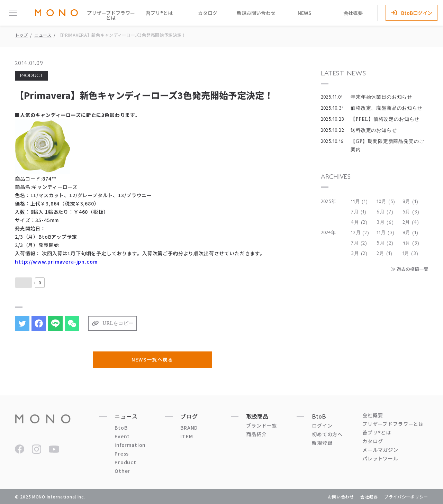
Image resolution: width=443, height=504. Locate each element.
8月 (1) (410, 202)
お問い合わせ (341, 497)
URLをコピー (118, 323)
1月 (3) (410, 254)
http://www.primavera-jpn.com (56, 262)
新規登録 (322, 443)
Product (125, 462)
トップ (21, 35)
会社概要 (353, 13)
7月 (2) (359, 243)
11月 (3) (386, 233)
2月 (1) (384, 254)
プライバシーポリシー (406, 497)
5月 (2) (385, 243)
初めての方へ (327, 434)
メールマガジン (380, 450)
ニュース (43, 35)
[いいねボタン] (24, 283)
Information (130, 445)
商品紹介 (256, 434)
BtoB (121, 428)
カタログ (208, 13)
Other (122, 471)
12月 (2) (360, 233)
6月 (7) (385, 212)
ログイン (322, 425)
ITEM (187, 436)
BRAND (189, 428)
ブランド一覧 (261, 425)
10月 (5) (386, 202)
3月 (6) (385, 222)
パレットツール (380, 458)
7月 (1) (359, 212)
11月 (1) (359, 202)
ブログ (189, 416)
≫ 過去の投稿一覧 (410, 269)
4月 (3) (411, 243)
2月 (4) (411, 222)
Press (122, 453)
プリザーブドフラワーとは (111, 15)
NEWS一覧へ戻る (152, 359)
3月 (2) (359, 254)
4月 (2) (359, 222)
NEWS (305, 13)
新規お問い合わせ (256, 13)
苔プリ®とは (159, 13)
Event (122, 436)
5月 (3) (411, 212)
